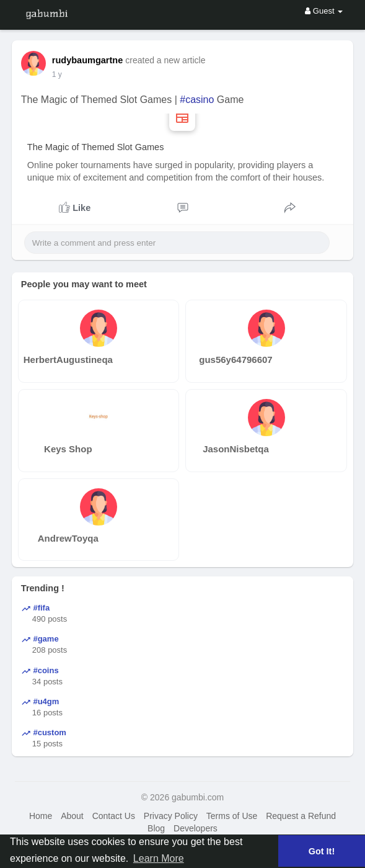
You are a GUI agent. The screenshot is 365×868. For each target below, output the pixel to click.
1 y (57, 74)
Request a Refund (301, 816)
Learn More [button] (159, 858)
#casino (197, 100)
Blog (156, 828)
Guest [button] (324, 11)
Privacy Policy (171, 816)
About (72, 816)
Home (41, 816)
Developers (196, 828)
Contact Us (114, 816)
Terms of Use (232, 816)
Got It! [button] (322, 851)
